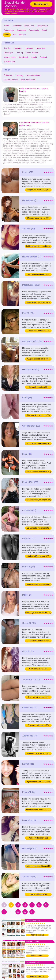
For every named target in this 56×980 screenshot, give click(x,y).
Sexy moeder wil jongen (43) (38, 528)
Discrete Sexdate (37, 935)
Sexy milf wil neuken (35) (38, 697)
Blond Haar (17, 26)
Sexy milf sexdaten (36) (38, 387)
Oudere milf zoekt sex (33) (38, 641)
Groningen (8, 53)
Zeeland (43, 57)
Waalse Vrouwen (37, 956)
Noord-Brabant (32, 53)
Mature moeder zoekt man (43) (38, 866)
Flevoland (18, 48)
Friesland (29, 48)
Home (6, 25)
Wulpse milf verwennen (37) (38, 190)
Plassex (23, 35)
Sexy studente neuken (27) (38, 274)
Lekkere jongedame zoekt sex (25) (38, 246)
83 (25, 912)
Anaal (44, 30)
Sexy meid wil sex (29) (38, 669)
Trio (15, 35)
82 (18, 912)
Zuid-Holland (9, 62)
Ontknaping (9, 30)
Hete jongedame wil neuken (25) (38, 612)
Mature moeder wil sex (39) (38, 218)
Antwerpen (8, 75)
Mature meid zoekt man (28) (38, 443)
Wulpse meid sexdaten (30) (38, 359)
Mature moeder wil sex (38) (38, 753)
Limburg (19, 53)
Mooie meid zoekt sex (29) (38, 331)
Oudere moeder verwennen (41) (38, 472)
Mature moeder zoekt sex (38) (38, 810)
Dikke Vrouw (42, 26)
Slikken (7, 35)
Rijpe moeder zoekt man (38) (38, 415)
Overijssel (23, 57)
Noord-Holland (10, 57)
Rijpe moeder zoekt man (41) (38, 782)
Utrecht (34, 57)
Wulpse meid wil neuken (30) (38, 303)
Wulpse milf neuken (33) (38, 838)
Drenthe (7, 48)
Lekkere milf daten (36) (38, 894)
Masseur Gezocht (37, 976)
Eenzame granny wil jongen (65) (38, 500)
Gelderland (41, 48)
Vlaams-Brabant (11, 80)
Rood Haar (29, 26)
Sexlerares (21, 30)
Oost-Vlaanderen (33, 75)
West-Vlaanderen (28, 80)
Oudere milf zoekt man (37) (38, 556)
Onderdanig (34, 30)
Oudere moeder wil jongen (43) (38, 584)
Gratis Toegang (41, 4)
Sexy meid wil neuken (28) (38, 725)
